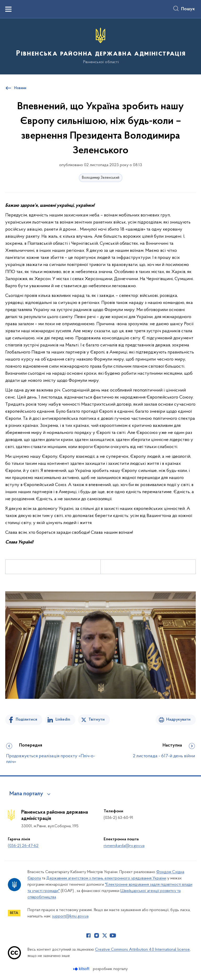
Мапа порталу (26, 794)
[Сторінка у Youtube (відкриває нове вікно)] (113, 935)
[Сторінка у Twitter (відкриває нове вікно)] (105, 935)
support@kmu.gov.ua (70, 916)
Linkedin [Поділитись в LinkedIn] (63, 720)
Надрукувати (178, 720)
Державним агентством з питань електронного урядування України (106, 878)
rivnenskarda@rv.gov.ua (124, 846)
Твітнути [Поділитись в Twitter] (97, 720)
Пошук (188, 9)
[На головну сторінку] (100, 46)
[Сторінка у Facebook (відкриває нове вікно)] (88, 935)
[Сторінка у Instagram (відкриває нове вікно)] (97, 935)
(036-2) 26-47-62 (23, 846)
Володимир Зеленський (101, 178)
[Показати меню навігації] (8, 9)
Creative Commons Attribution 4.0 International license (142, 950)
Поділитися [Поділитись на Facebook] (26, 720)
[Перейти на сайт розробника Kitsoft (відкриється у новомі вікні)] (82, 969)
